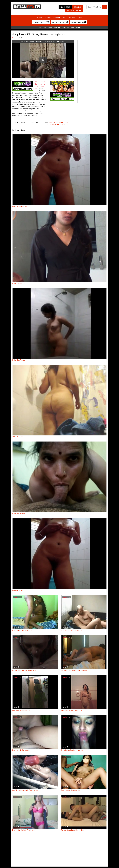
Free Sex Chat (60, 18)
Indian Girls (65, 7)
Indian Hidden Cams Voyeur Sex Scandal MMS (48, 41)
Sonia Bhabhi (78, 22)
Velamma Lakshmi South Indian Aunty (67, 27)
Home (39, 18)
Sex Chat (78, 7)
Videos (48, 18)
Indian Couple (76, 18)
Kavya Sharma (60, 22)
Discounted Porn (74, 10)
